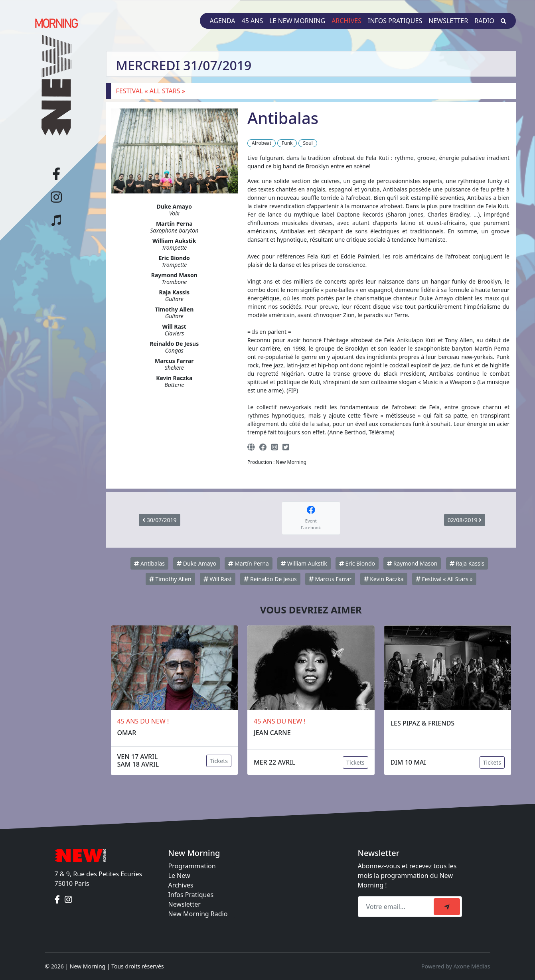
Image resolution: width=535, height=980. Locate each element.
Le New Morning (297, 21)
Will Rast (218, 579)
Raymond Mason (412, 563)
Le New (179, 875)
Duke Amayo (196, 563)
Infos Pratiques (191, 895)
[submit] (447, 907)
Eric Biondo (357, 563)
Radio (484, 21)
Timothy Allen (170, 579)
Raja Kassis (467, 563)
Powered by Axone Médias (456, 966)
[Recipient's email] (397, 907)
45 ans (253, 21)
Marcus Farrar (330, 579)
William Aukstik (304, 563)
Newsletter (448, 21)
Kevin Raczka (384, 579)
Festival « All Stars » (444, 579)
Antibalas (149, 563)
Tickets (219, 761)
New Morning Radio (198, 914)
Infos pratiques (395, 21)
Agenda (222, 21)
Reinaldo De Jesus (270, 579)
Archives (346, 21)
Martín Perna (249, 563)
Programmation (192, 866)
